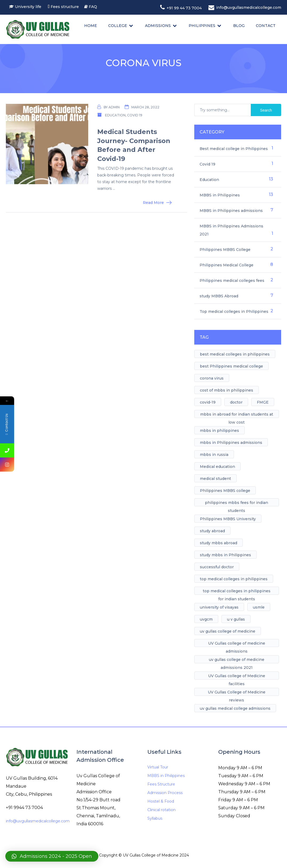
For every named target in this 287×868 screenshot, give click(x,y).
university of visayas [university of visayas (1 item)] (219, 607)
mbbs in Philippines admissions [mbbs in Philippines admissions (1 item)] (231, 443)
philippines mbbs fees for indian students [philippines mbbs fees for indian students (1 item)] (237, 503)
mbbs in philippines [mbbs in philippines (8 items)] (219, 431)
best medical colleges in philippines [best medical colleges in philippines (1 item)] (235, 354)
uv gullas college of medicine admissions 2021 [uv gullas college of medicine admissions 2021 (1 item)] (237, 660)
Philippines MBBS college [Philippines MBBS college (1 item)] (225, 491)
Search (266, 110)
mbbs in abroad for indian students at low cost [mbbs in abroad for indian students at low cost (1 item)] (237, 415)
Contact (266, 26)
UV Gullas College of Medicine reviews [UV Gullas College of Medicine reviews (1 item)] (237, 693)
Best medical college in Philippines (234, 149)
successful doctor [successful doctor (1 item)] (217, 567)
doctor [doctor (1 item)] (236, 402)
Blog (239, 26)
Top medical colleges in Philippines (234, 311)
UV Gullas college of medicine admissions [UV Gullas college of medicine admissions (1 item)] (237, 644)
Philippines (202, 26)
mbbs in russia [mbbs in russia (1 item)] (214, 455)
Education (115, 115)
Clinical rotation (161, 810)
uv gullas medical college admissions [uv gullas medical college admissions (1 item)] (235, 708)
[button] (52, 856)
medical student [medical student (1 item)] (215, 479)
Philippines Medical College (227, 265)
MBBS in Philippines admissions (231, 211)
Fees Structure (161, 784)
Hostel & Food (161, 801)
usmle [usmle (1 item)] (259, 607)
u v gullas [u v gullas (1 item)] (236, 619)
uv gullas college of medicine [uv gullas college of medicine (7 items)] (228, 631)
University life (28, 7)
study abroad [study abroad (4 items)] (212, 531)
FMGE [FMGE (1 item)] (263, 402)
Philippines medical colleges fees (232, 281)
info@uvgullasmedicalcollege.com (38, 821)
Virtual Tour (158, 767)
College (118, 26)
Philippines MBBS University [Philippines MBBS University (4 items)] (228, 519)
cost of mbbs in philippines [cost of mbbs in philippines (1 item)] (227, 390)
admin (114, 107)
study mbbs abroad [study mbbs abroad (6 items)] (219, 543)
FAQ (93, 7)
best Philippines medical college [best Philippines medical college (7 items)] (231, 366)
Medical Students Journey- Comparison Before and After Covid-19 (134, 145)
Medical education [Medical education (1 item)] (217, 467)
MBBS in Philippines (220, 195)
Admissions (158, 26)
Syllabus (155, 818)
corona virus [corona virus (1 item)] (212, 378)
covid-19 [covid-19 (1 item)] (208, 402)
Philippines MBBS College (225, 250)
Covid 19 (135, 115)
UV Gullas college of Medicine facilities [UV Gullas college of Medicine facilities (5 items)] (237, 676)
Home (91, 26)
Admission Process (165, 793)
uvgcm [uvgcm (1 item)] (206, 619)
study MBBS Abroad (219, 296)
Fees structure (66, 7)
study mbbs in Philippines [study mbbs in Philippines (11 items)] (225, 555)
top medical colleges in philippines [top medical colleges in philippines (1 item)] (234, 579)
